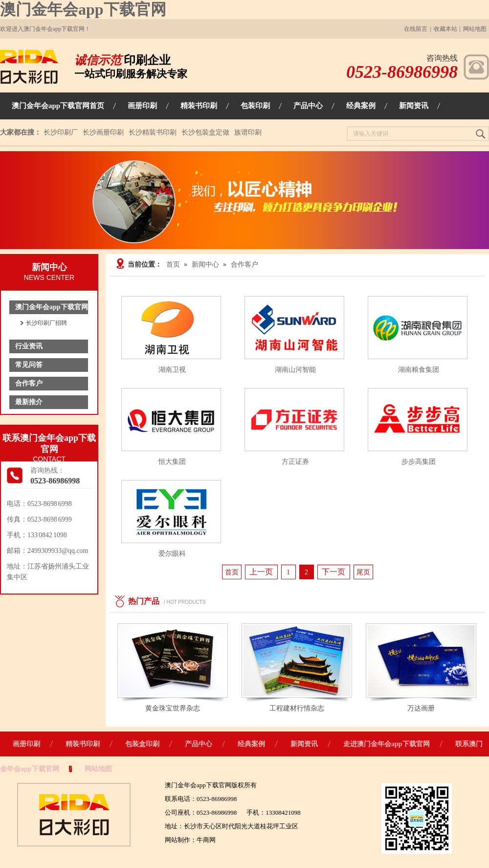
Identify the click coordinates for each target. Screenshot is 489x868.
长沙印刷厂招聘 (46, 323)
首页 (173, 264)
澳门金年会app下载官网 (83, 9)
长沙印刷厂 (61, 132)
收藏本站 (445, 29)
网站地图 (475, 29)
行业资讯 (29, 346)
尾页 (363, 572)
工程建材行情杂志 (297, 708)
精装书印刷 (83, 744)
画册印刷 (26, 744)
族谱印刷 (248, 132)
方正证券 (295, 462)
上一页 (261, 572)
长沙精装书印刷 (153, 132)
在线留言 (416, 29)
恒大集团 (172, 462)
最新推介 (29, 402)
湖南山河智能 (295, 370)
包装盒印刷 (142, 744)
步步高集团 (419, 462)
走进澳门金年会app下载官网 (387, 744)
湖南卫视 (172, 370)
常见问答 (29, 365)
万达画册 (421, 708)
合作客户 (29, 383)
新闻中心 (205, 264)
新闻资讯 (304, 744)
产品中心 (199, 744)
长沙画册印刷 (103, 132)
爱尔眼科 (172, 554)
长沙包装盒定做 (205, 132)
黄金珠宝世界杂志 (173, 708)
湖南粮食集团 (419, 370)
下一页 (333, 572)
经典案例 (251, 744)
